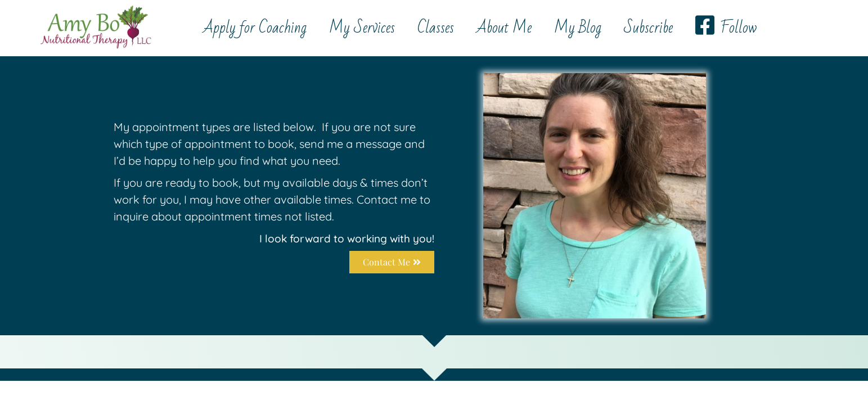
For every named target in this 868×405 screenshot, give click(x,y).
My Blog (578, 28)
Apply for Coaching (255, 28)
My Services (362, 28)
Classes (436, 28)
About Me (504, 28)
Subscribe (648, 28)
